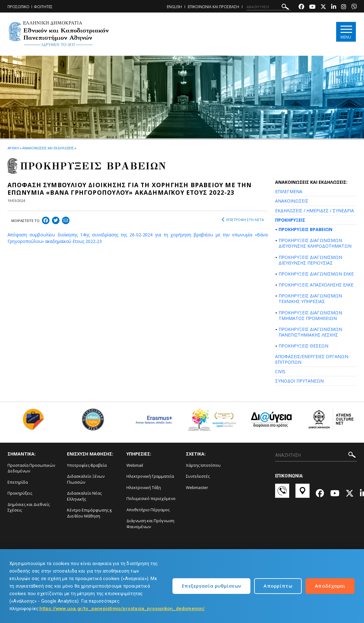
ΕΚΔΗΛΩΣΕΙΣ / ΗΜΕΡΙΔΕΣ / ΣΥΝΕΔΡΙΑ (315, 211)
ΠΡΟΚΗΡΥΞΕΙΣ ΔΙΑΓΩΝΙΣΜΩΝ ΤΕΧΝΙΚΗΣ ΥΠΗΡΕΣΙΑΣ (310, 299)
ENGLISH (174, 7)
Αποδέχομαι (330, 586)
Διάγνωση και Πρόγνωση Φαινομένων (150, 524)
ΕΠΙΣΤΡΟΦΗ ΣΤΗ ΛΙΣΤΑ (243, 220)
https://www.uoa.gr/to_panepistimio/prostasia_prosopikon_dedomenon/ (122, 609)
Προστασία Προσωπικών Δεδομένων (31, 468)
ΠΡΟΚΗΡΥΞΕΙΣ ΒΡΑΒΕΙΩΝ (305, 229)
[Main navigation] (346, 32)
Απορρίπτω (278, 586)
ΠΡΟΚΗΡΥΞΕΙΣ (290, 220)
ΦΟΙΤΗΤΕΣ (43, 7)
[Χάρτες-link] (302, 494)
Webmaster (197, 487)
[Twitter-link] (323, 7)
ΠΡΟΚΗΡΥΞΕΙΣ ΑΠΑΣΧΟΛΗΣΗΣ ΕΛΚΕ (316, 285)
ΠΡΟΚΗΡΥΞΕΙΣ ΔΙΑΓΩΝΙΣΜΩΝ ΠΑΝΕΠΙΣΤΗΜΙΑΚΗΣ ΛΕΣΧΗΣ (310, 332)
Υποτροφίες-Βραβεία (87, 465)
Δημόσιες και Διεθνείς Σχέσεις (29, 507)
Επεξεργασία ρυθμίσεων (211, 586)
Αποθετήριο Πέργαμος (148, 510)
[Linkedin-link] (334, 7)
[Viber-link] (354, 7)
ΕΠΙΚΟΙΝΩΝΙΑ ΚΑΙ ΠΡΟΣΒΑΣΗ (213, 7)
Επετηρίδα (18, 482)
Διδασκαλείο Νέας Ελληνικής (84, 496)
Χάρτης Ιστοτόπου (203, 465)
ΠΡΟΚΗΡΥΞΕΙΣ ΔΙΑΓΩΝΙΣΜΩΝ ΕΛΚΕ (316, 274)
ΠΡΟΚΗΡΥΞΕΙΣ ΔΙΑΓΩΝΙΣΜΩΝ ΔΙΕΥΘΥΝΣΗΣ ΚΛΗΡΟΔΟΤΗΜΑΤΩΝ (315, 243)
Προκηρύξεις (20, 493)
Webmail (135, 465)
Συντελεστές (198, 476)
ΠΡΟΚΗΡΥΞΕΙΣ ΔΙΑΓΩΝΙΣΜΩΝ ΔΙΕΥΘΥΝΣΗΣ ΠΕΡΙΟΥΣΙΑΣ (310, 260)
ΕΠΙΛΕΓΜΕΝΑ (289, 191)
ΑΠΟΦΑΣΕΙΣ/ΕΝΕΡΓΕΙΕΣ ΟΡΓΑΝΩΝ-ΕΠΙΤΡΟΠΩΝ (312, 359)
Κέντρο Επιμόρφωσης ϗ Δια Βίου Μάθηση (89, 513)
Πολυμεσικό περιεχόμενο (151, 498)
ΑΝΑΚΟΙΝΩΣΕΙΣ (292, 201)
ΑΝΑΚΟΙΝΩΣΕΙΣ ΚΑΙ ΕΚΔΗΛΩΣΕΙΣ (48, 148)
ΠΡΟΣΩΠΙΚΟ (18, 7)
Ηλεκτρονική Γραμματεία (150, 476)
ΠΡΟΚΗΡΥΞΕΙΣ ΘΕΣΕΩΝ (303, 346)
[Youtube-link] (312, 7)
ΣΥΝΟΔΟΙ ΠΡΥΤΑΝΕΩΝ (299, 381)
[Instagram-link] (344, 7)
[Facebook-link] (301, 7)
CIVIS (280, 371)
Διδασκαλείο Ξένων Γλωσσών (86, 479)
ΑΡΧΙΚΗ (13, 148)
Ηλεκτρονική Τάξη (144, 487)
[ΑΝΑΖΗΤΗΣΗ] (269, 7)
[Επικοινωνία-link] (282, 494)
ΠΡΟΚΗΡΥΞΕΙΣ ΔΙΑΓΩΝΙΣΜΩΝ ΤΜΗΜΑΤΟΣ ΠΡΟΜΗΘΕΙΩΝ (310, 315)
